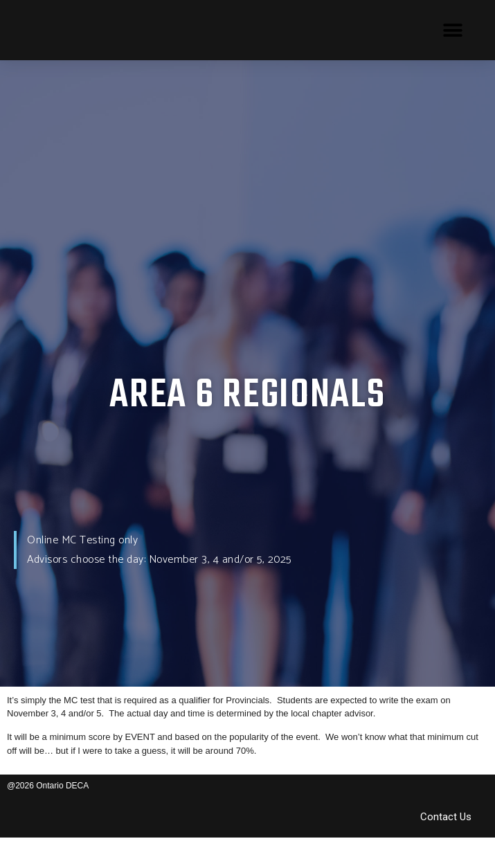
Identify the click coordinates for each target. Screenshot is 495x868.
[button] (453, 30)
